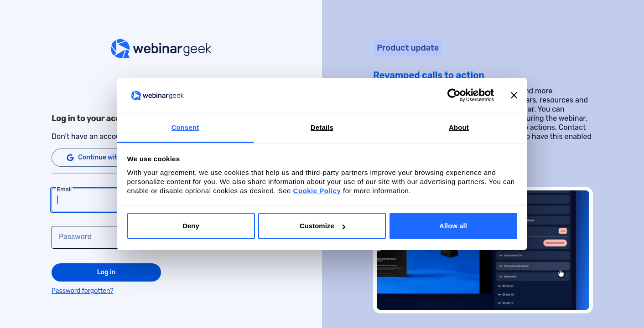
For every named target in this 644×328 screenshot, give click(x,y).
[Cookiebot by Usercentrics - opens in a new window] (454, 96)
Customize (322, 226)
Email (64, 190)
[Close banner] (514, 96)
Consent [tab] (185, 127)
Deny (191, 226)
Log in (106, 272)
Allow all (453, 226)
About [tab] (459, 127)
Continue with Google (105, 158)
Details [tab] (322, 127)
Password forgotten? (83, 291)
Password (75, 237)
